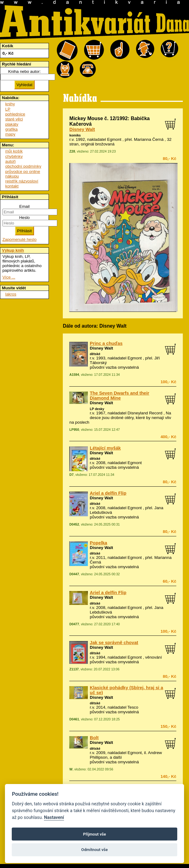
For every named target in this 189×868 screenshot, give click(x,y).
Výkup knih (13, 250)
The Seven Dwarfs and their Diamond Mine (119, 396)
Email (24, 206)
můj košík (14, 151)
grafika (11, 129)
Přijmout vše (94, 834)
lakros (11, 294)
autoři (10, 161)
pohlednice (15, 114)
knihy (10, 104)
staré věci (14, 119)
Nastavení (54, 818)
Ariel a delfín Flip (108, 493)
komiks (75, 135)
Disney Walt (82, 129)
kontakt (12, 186)
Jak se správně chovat (114, 643)
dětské (95, 354)
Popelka (98, 543)
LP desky (97, 409)
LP (8, 109)
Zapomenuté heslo (19, 239)
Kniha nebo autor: (24, 71)
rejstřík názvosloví (22, 181)
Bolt (94, 738)
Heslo (24, 218)
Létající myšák (105, 448)
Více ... (9, 277)
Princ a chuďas (106, 343)
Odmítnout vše (95, 850)
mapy (10, 134)
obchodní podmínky (23, 166)
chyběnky (14, 156)
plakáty (12, 124)
